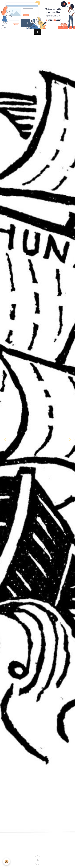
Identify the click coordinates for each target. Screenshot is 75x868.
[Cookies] (6, 862)
